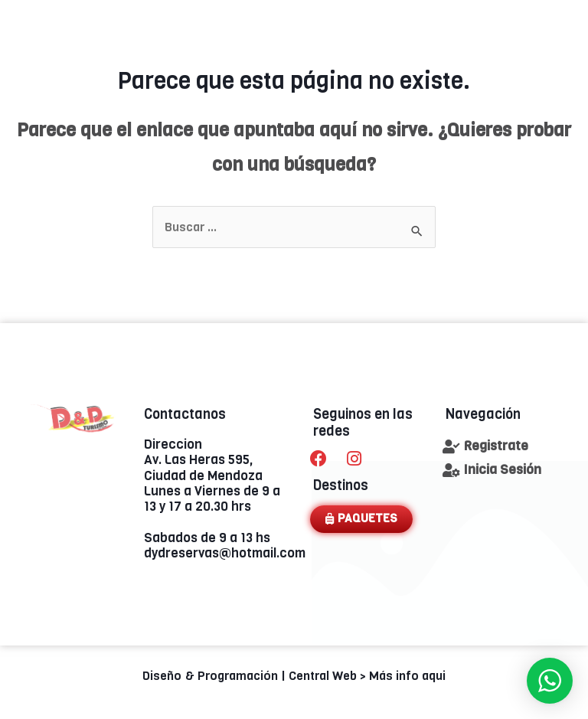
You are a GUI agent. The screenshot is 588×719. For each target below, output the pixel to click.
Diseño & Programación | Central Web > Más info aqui (294, 676)
